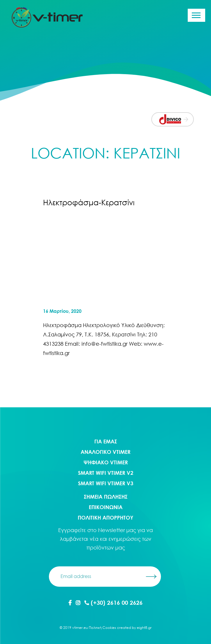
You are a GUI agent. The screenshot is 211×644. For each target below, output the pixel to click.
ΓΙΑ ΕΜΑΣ (106, 441)
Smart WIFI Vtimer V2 (106, 473)
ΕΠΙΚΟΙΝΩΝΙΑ (106, 507)
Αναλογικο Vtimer (105, 452)
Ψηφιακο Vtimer (106, 462)
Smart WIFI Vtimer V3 (106, 483)
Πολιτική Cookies (102, 628)
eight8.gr (144, 628)
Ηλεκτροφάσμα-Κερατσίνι (89, 202)
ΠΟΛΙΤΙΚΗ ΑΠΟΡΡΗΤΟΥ (105, 518)
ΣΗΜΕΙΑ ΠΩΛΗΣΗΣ (106, 497)
